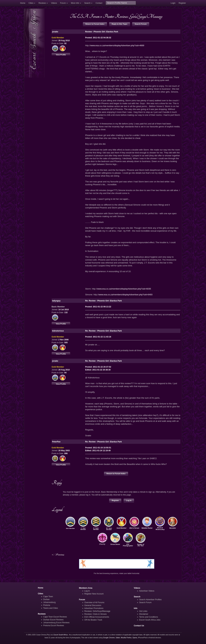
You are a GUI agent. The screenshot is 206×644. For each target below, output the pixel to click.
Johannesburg (49, 602)
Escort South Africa (61, 635)
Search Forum (141, 24)
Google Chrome (109, 638)
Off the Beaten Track (93, 620)
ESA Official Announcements (97, 617)
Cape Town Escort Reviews (55, 617)
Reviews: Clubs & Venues (95, 614)
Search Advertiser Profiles (150, 600)
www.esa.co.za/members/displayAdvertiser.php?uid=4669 (117, 45)
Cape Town (48, 597)
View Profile (61, 55)
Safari (118, 638)
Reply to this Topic (120, 24)
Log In (129, 500)
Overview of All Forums (94, 602)
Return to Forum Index (95, 24)
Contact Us (139, 626)
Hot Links (143, 611)
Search (87, 3)
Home (23, 3)
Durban (47, 599)
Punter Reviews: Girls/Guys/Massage (132, 16)
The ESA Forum (85, 16)
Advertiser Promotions (94, 608)
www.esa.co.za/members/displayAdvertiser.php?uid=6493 (126, 295)
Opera (135, 638)
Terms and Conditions (149, 617)
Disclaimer (144, 614)
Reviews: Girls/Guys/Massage (97, 611)
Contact (99, 3)
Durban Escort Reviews (53, 620)
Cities (31, 3)
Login (173, 3)
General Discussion (93, 605)
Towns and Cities (50, 608)
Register (182, 3)
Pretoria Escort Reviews (54, 625)
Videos (54, 3)
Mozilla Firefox (126, 638)
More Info (75, 3)
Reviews (42, 3)
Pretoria (47, 605)
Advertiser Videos (147, 591)
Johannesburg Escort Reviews (56, 623)
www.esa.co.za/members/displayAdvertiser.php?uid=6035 (124, 289)
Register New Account (94, 594)
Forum (63, 3)
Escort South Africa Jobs (150, 620)
